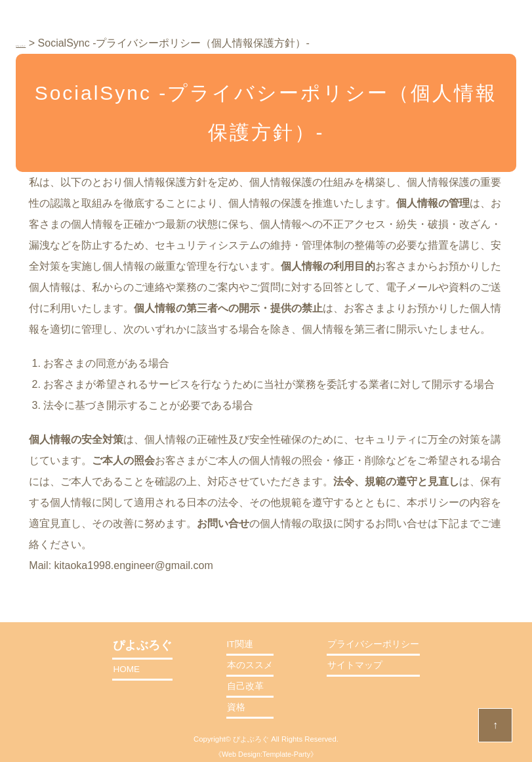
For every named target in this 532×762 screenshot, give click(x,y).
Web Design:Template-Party (266, 754)
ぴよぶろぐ (251, 739)
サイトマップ (355, 665)
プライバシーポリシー (373, 644)
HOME (126, 669)
